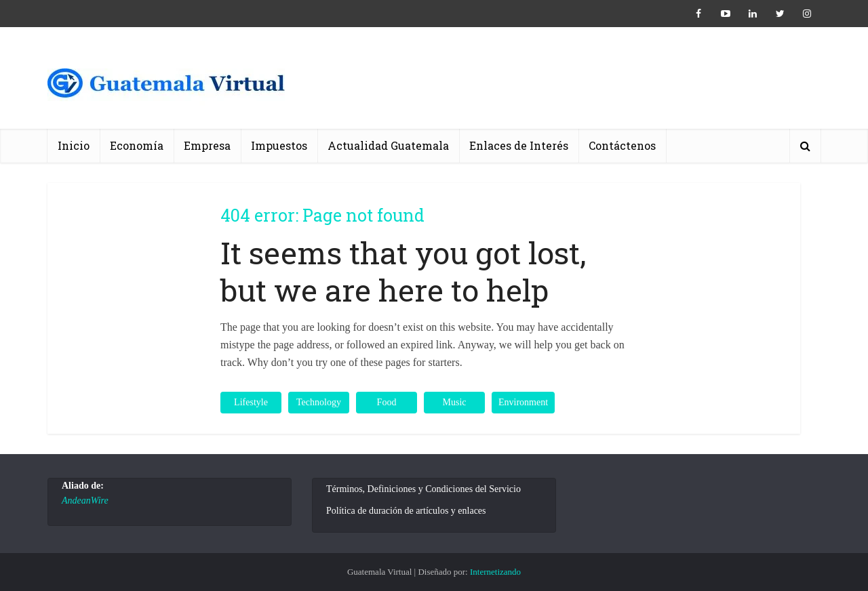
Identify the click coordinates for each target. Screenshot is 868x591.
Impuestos (279, 145)
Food (387, 402)
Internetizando (495, 572)
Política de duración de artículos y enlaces (406, 511)
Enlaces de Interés (519, 145)
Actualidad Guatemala (388, 145)
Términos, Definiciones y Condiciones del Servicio (423, 489)
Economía (137, 145)
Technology (319, 402)
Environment (523, 402)
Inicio (74, 145)
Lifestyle (251, 402)
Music (455, 402)
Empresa (207, 145)
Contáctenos (622, 145)
